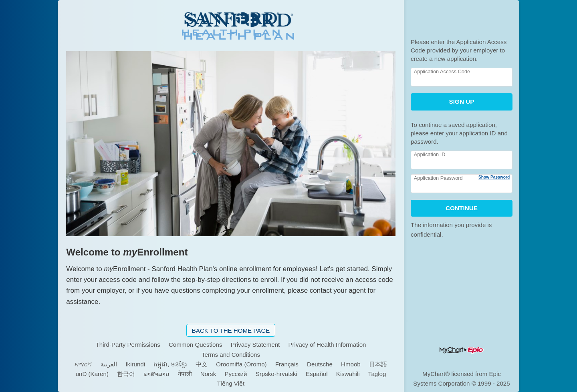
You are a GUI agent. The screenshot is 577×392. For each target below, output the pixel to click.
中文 (202, 364)
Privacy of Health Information (327, 345)
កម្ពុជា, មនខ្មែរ (170, 364)
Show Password (494, 177)
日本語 (378, 364)
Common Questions (196, 345)
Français (287, 364)
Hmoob (351, 364)
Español (317, 374)
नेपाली (185, 374)
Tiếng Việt (231, 383)
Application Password (438, 178)
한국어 (126, 374)
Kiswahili (348, 374)
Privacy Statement (255, 345)
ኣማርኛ (83, 364)
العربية (109, 364)
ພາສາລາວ (156, 374)
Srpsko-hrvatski (276, 374)
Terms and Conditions (231, 355)
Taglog (377, 374)
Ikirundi (135, 364)
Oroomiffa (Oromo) (241, 364)
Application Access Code (442, 71)
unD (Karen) (92, 374)
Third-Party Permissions (128, 345)
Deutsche (320, 364)
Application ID (430, 154)
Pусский (236, 374)
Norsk (208, 374)
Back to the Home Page (231, 331)
